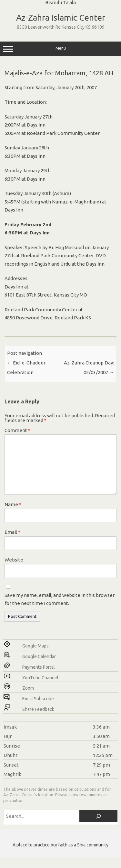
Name (13, 504)
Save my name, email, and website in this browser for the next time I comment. (60, 599)
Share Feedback (38, 709)
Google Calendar (39, 656)
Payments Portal (39, 667)
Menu (60, 49)
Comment (17, 430)
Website (14, 560)
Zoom (28, 688)
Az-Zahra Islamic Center (61, 18)
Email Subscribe (38, 699)
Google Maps (35, 646)
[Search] (98, 816)
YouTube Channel (40, 678)
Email (12, 532)
